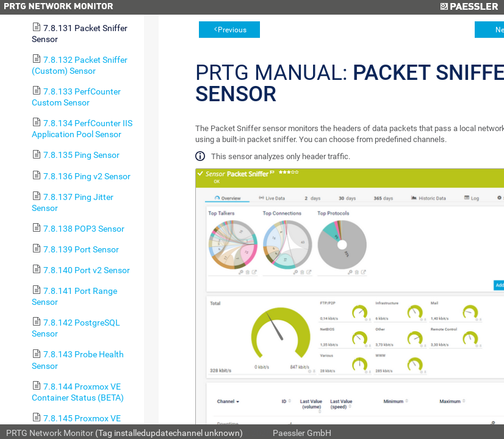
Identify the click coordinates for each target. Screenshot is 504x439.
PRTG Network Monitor (50, 433)
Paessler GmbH (302, 433)
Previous (232, 30)
